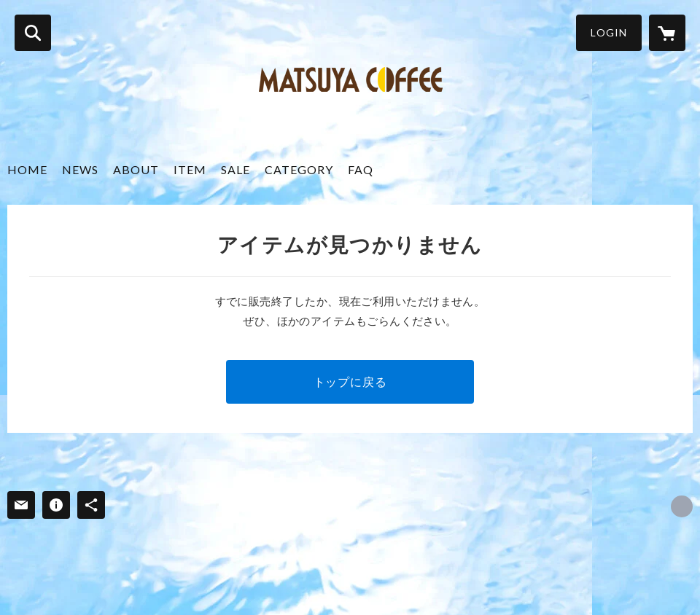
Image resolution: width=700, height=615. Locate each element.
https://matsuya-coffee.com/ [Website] (682, 506)
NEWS (80, 169)
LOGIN (609, 32)
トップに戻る (350, 381)
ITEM (190, 169)
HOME (27, 169)
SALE (236, 169)
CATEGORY (299, 169)
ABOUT (136, 169)
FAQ (361, 169)
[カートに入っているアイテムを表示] (667, 33)
